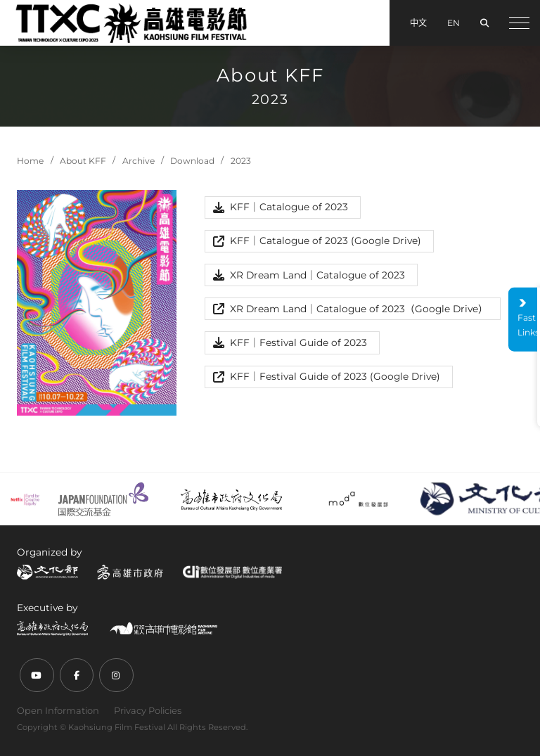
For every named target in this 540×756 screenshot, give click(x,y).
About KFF (83, 161)
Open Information (58, 710)
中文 (418, 23)
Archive (139, 161)
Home (30, 161)
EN (454, 23)
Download (192, 161)
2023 (241, 161)
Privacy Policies (148, 710)
